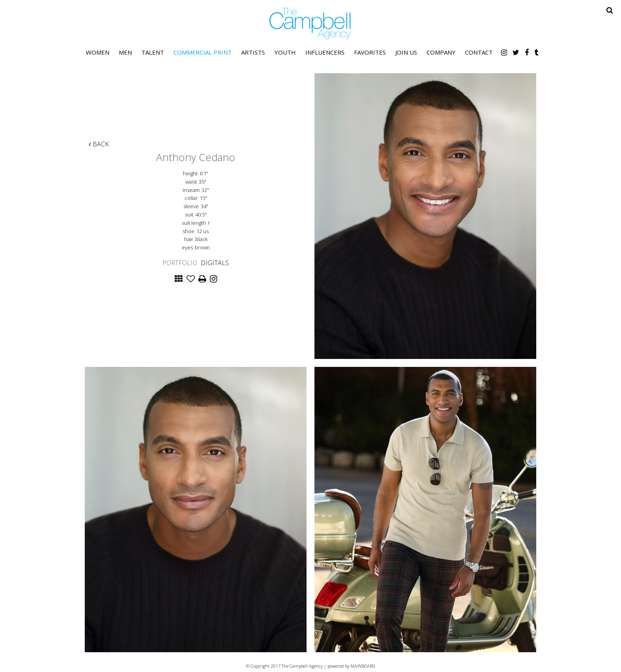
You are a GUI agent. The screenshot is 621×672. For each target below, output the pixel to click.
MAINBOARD (363, 666)
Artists (253, 52)
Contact (479, 52)
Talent (153, 52)
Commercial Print (203, 52)
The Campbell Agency (310, 24)
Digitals (215, 263)
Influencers (325, 52)
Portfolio (180, 263)
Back (99, 144)
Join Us (406, 52)
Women (98, 52)
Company (441, 52)
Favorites (370, 52)
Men (125, 52)
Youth (285, 52)
